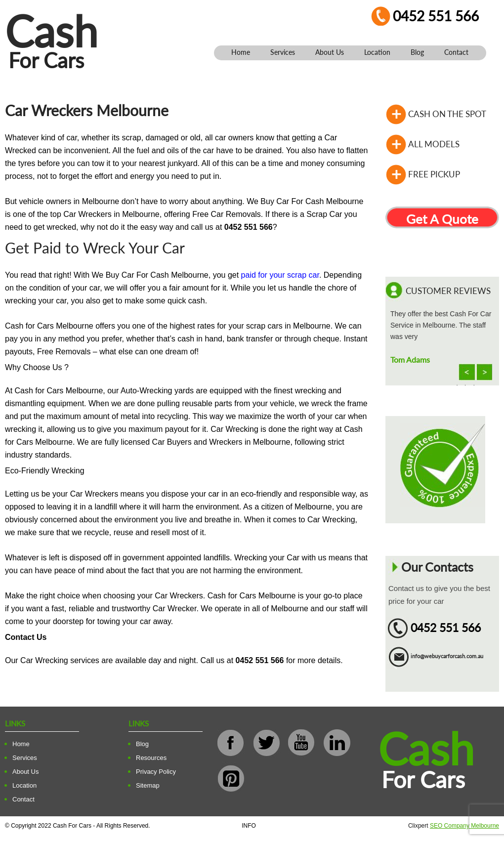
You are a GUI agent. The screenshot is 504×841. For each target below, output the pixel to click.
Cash (51, 31)
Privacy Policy (156, 772)
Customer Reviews (448, 291)
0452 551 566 (436, 16)
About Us (330, 52)
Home (241, 52)
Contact (456, 52)
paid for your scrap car (280, 275)
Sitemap (148, 785)
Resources (151, 758)
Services (283, 52)
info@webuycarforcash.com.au (447, 656)
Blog (417, 52)
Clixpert (454, 826)
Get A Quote (442, 219)
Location (377, 52)
